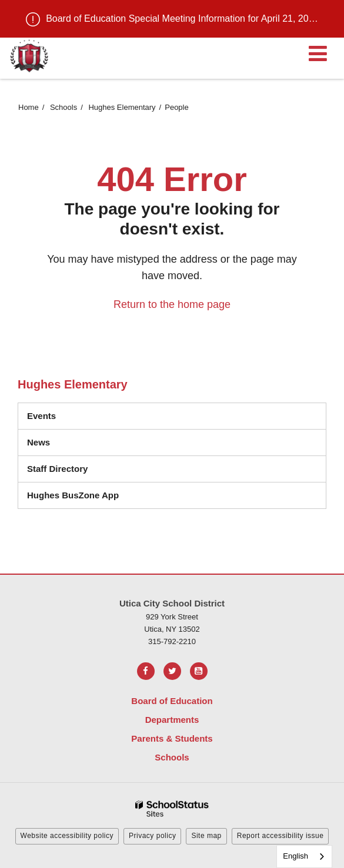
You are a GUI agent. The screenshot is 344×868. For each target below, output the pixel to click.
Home (29, 107)
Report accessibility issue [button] (280, 836)
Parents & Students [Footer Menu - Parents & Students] (172, 738)
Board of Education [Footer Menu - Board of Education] (172, 701)
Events (41, 416)
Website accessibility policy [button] (67, 836)
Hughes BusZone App (73, 495)
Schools (64, 107)
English (295, 856)
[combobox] (304, 857)
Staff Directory (57, 469)
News (39, 442)
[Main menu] (318, 53)
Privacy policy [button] (152, 836)
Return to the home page (172, 304)
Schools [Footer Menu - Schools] (172, 757)
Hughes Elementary (122, 107)
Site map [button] (206, 836)
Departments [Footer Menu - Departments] (172, 720)
